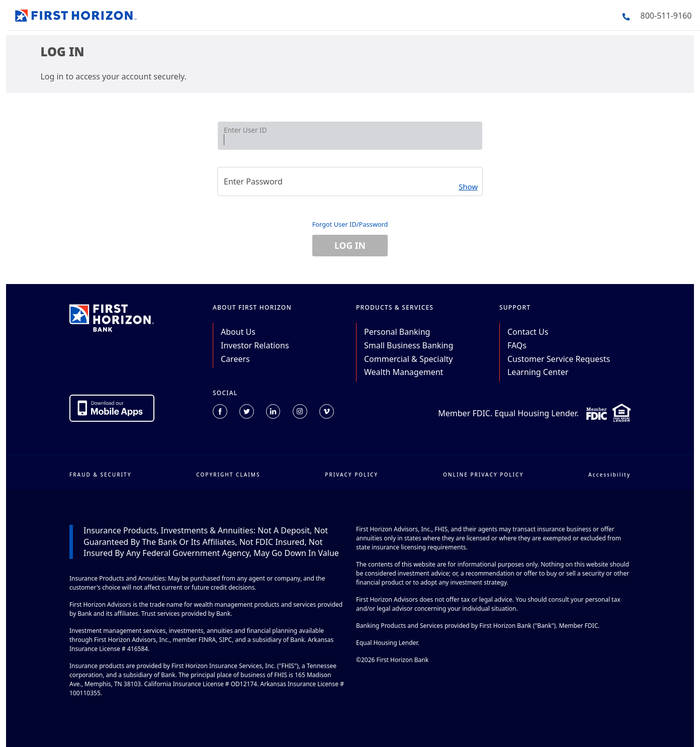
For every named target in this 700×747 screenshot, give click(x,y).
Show (468, 186)
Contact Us (528, 332)
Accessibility (609, 475)
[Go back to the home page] (76, 14)
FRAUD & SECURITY (101, 475)
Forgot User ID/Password (350, 224)
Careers (235, 359)
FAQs (517, 345)
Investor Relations (255, 345)
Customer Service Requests (559, 359)
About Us (238, 332)
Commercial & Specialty (408, 359)
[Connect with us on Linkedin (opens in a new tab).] (273, 411)
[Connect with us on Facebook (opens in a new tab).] (220, 411)
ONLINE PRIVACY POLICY (483, 475)
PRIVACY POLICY (352, 475)
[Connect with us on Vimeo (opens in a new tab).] (327, 411)
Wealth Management (404, 372)
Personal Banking (397, 332)
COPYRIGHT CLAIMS (228, 475)
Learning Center (538, 372)
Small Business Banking (409, 345)
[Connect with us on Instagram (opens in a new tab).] (300, 411)
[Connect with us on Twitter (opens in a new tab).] (247, 411)
